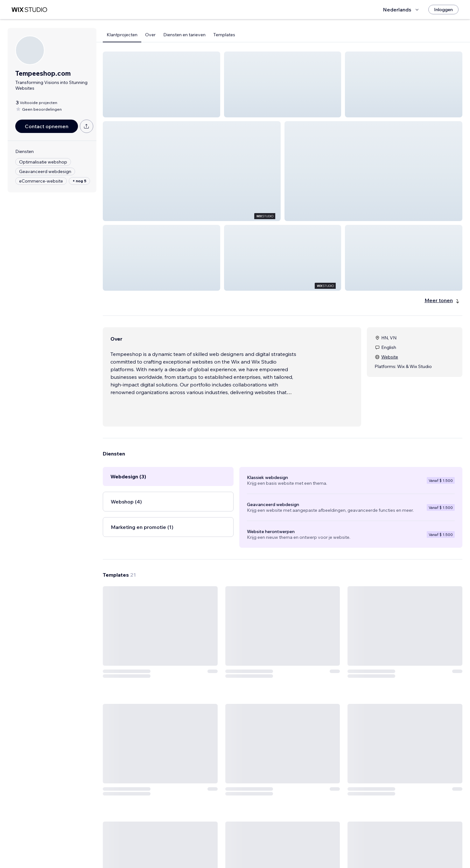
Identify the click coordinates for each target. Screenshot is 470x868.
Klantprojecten (122, 35)
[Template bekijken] (145, 647)
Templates (224, 35)
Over (150, 35)
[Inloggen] (443, 10)
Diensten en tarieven (184, 35)
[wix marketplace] (29, 10)
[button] (161, 84)
